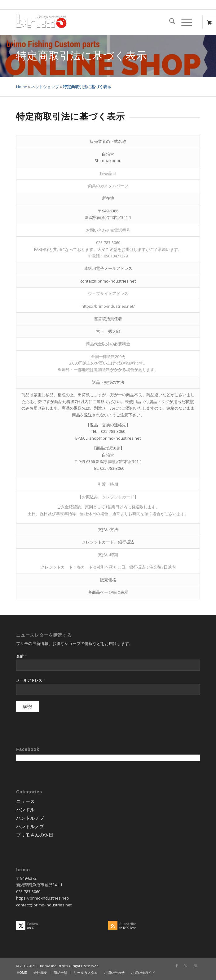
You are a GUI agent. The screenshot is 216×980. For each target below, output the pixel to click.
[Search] (169, 22)
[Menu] (184, 22)
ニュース (25, 801)
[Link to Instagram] (195, 966)
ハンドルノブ (30, 818)
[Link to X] (186, 966)
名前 (21, 656)
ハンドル (25, 810)
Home (22, 87)
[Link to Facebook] (177, 966)
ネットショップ (45, 87)
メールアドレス (31, 680)
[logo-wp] (90, 22)
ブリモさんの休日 (35, 835)
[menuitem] (169, 22)
